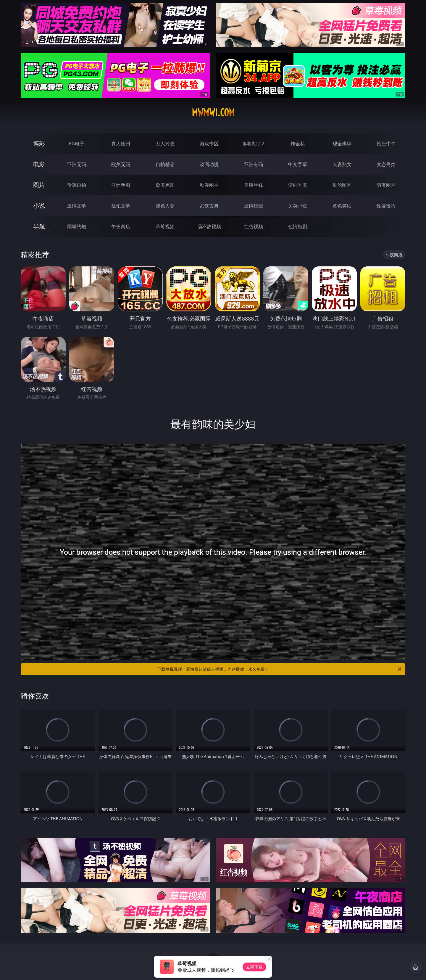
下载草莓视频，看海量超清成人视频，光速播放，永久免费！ (280, 669)
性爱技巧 (386, 206)
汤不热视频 (209, 226)
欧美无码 (121, 164)
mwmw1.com (213, 112)
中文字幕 (298, 164)
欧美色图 (165, 185)
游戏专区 (209, 144)
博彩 (39, 143)
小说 (39, 206)
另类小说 (298, 206)
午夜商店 (121, 226)
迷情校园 (254, 206)
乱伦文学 (121, 206)
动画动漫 (209, 164)
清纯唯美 (298, 185)
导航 (39, 226)
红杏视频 (254, 226)
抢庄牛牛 (386, 144)
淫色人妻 (165, 206)
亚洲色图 (121, 185)
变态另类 (386, 164)
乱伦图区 (342, 185)
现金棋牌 (342, 144)
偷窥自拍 (77, 185)
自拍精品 (165, 164)
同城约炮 (77, 226)
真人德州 (121, 144)
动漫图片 (209, 185)
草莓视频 (165, 226)
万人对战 (165, 144)
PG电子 (76, 144)
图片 (39, 185)
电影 (39, 164)
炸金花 (298, 144)
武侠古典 (209, 206)
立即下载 (254, 967)
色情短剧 (298, 226)
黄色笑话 (342, 206)
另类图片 (386, 185)
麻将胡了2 (253, 144)
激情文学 (77, 206)
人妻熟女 (342, 164)
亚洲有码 (254, 164)
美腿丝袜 (254, 185)
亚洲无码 (77, 164)
